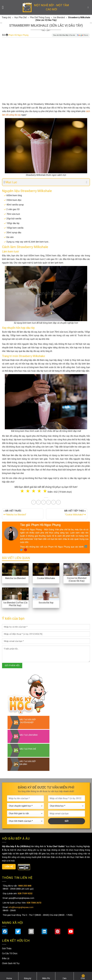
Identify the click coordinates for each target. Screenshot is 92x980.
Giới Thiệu (7, 948)
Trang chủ (6, 17)
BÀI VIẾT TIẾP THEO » (67, 513)
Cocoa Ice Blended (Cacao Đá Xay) (77, 579)
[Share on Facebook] (34, 502)
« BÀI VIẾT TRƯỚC (23, 513)
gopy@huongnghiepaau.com (21, 898)
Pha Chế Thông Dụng (40, 17)
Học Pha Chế (20, 17)
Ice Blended (59, 17)
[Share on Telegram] (58, 502)
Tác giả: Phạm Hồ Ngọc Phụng (40, 525)
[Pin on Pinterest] (43, 502)
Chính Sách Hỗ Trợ (11, 963)
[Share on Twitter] (39, 502)
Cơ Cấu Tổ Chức (10, 953)
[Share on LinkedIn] (49, 502)
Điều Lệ (6, 958)
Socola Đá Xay (46, 603)
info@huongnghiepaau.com (21, 907)
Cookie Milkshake (46, 578)
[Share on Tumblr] (53, 502)
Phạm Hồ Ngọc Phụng (18, 35)
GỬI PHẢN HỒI (12, 665)
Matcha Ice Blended (15, 578)
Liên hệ (9, 867)
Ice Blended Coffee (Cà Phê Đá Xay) (15, 604)
